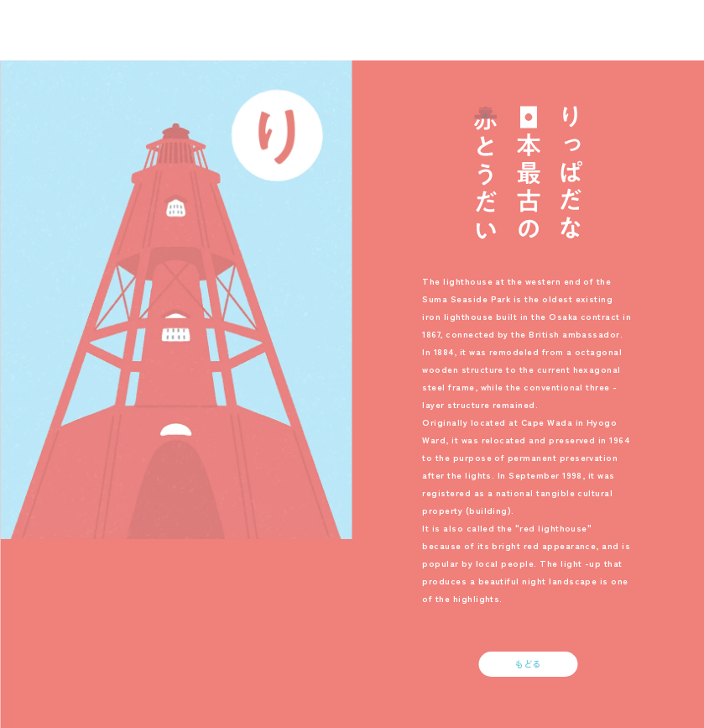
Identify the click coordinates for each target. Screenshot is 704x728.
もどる (528, 664)
